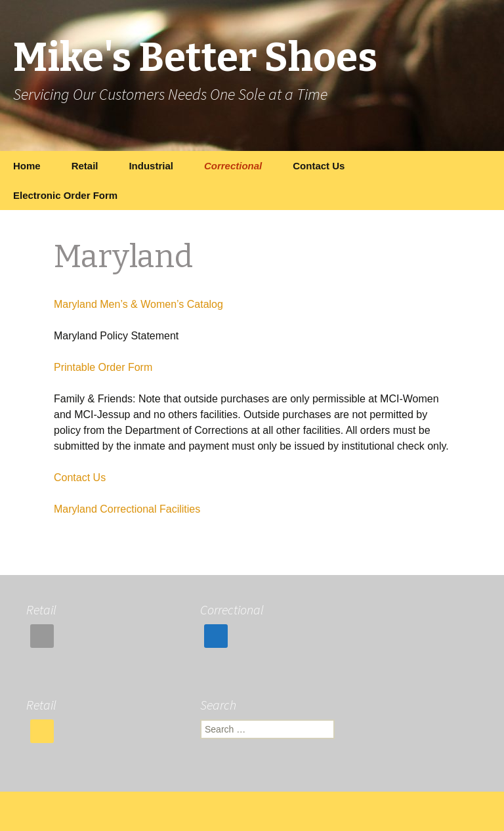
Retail (85, 166)
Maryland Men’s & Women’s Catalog (138, 304)
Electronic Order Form (65, 195)
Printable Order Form (103, 367)
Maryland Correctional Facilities (127, 509)
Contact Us (319, 166)
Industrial (151, 166)
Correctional (233, 166)
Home (27, 166)
